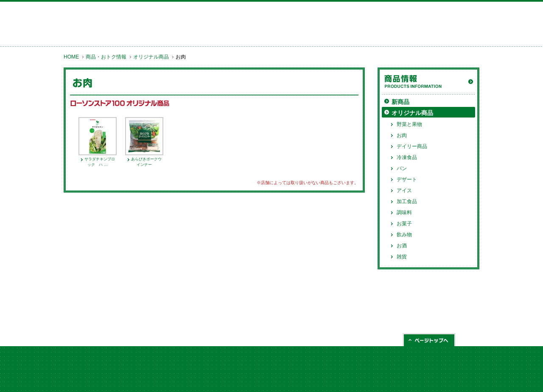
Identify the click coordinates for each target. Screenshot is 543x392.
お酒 (402, 246)
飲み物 (404, 235)
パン (402, 168)
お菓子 (404, 224)
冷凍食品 (407, 157)
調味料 (404, 213)
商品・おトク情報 (106, 57)
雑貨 (402, 257)
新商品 (400, 102)
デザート (407, 179)
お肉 (402, 135)
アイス (404, 190)
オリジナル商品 (151, 57)
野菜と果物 (409, 124)
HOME (71, 57)
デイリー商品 (412, 146)
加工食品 (407, 202)
